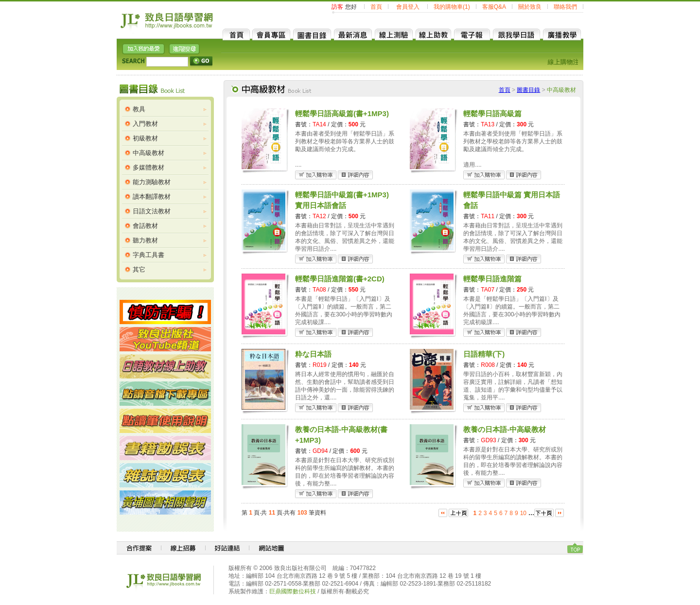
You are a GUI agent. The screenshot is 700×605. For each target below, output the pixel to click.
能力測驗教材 (152, 182)
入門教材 (145, 124)
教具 (139, 109)
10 (523, 513)
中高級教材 (149, 153)
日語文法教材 (152, 211)
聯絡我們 (565, 7)
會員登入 (408, 7)
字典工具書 (149, 255)
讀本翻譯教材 (152, 197)
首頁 (376, 7)
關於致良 (530, 7)
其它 (139, 269)
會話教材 (145, 226)
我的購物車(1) (452, 7)
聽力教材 (145, 240)
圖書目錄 (528, 90)
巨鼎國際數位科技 (293, 591)
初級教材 (145, 138)
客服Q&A (494, 7)
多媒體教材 (149, 167)
